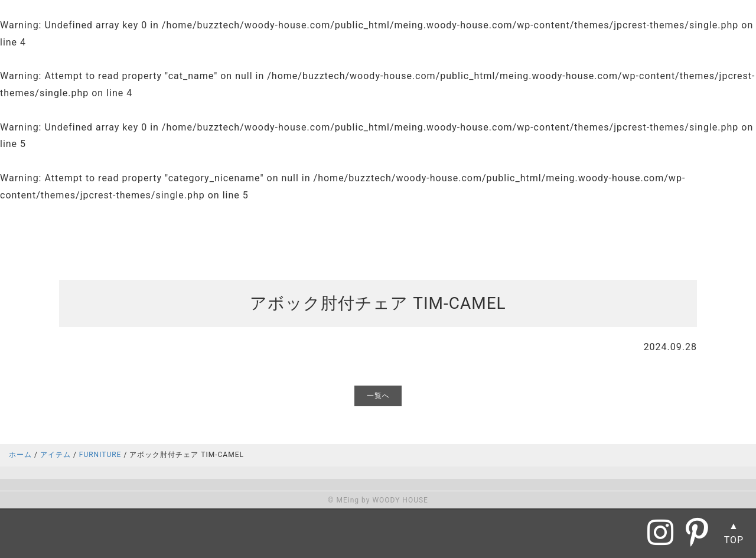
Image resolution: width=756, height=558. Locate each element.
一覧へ (378, 396)
